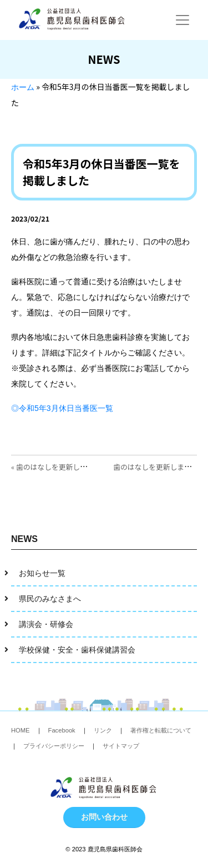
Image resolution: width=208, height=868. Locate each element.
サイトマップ (121, 746)
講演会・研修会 (46, 624)
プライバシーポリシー (54, 746)
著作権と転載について (161, 730)
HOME (21, 730)
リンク (103, 730)
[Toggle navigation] (182, 20)
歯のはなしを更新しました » (158, 467)
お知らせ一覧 (42, 573)
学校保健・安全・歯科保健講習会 (77, 650)
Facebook (62, 730)
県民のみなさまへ (50, 599)
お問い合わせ (104, 817)
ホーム (23, 87)
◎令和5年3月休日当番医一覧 (62, 408)
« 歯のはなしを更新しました (56, 467)
